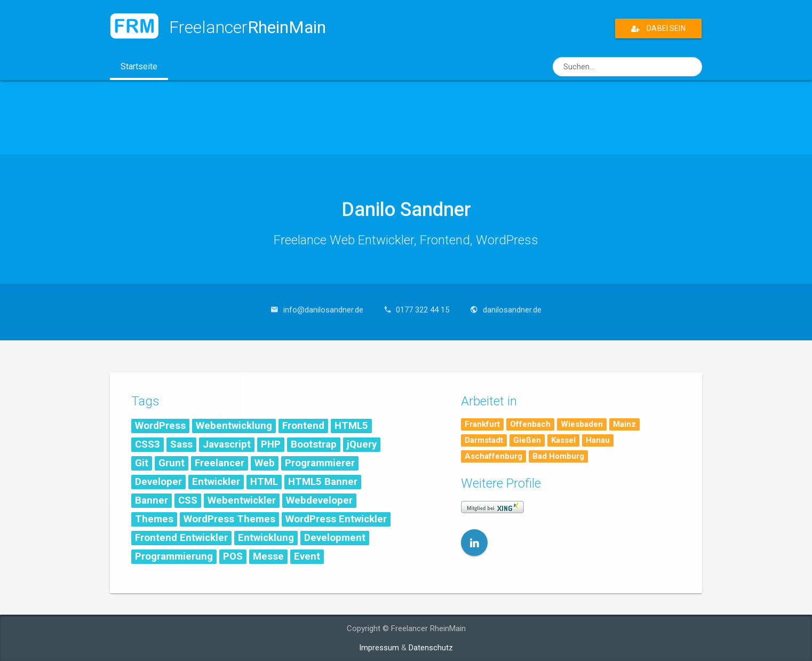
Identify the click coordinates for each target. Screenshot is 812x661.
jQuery (362, 444)
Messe (268, 556)
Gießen (527, 440)
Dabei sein (658, 29)
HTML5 (351, 426)
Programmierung (174, 556)
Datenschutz (431, 648)
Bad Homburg (558, 456)
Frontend (303, 426)
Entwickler (216, 482)
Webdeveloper (319, 500)
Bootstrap (314, 444)
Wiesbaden (582, 424)
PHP (271, 444)
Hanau (598, 440)
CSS (188, 500)
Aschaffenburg (493, 456)
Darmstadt (484, 440)
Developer (158, 482)
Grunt (172, 463)
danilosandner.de (512, 305)
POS (233, 556)
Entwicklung (266, 538)
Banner (152, 500)
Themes (154, 519)
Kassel (563, 440)
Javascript (227, 444)
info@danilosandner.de (323, 305)
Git (142, 463)
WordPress (160, 426)
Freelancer (220, 463)
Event (307, 556)
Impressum (379, 648)
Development (335, 538)
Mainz (624, 424)
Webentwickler (242, 500)
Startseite (144, 70)
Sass (181, 444)
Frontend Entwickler (181, 538)
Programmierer (320, 463)
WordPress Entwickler (336, 519)
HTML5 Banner (323, 482)
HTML (264, 482)
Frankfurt (482, 424)
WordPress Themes (229, 519)
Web (265, 463)
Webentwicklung (234, 426)
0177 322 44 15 (423, 305)
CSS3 (148, 444)
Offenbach (530, 424)
